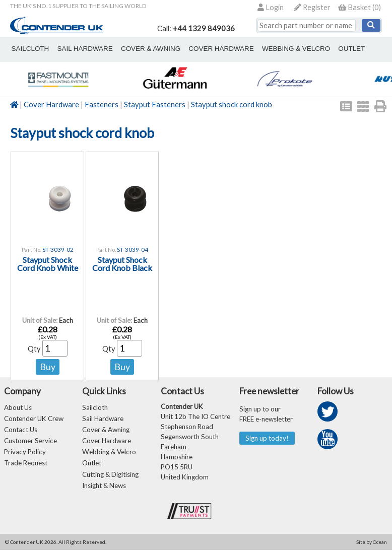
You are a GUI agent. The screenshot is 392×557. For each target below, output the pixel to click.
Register (312, 7)
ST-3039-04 (133, 250)
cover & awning (133, 48)
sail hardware (75, 48)
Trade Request (26, 468)
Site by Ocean (372, 549)
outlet (310, 48)
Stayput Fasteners (155, 105)
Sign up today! (268, 438)
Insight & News (104, 492)
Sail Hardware (103, 420)
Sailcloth (95, 407)
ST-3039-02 (58, 250)
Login (271, 7)
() (360, 7)
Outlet (92, 468)
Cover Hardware (51, 105)
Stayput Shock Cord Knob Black (122, 264)
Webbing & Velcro (109, 456)
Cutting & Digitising (110, 480)
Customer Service (30, 444)
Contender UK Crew (34, 420)
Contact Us (21, 432)
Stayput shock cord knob (232, 105)
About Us (18, 407)
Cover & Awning (106, 432)
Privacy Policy (25, 456)
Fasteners (102, 105)
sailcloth (27, 48)
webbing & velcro (261, 48)
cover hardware (195, 48)
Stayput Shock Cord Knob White (48, 264)
